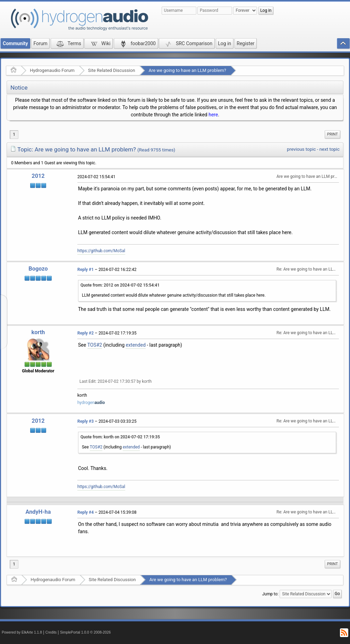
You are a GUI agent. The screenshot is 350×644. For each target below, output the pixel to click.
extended (135, 345)
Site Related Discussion (112, 70)
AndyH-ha (38, 512)
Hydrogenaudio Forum (52, 70)
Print (332, 134)
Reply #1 (86, 270)
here (213, 115)
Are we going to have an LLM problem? (187, 70)
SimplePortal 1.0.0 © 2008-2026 (85, 632)
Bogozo (38, 269)
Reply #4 (86, 512)
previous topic (301, 149)
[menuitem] (332, 134)
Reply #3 (86, 421)
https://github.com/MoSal (101, 251)
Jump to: (270, 594)
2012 (38, 176)
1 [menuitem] (14, 134)
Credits (51, 632)
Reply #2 (86, 333)
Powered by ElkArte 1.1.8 (22, 632)
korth (38, 332)
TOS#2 (95, 345)
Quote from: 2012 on (120, 285)
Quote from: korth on (120, 437)
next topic (330, 149)
